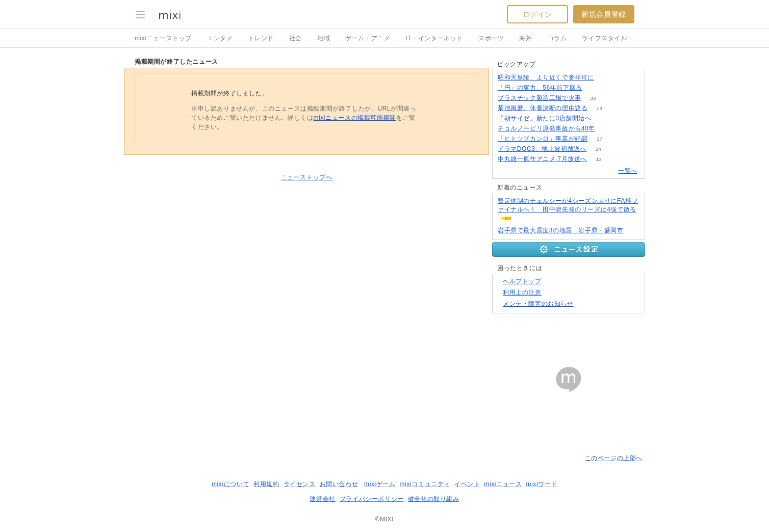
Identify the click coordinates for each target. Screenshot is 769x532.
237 (607, 129)
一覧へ (628, 171)
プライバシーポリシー (372, 499)
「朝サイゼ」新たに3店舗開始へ (545, 118)
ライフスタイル (604, 38)
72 (603, 118)
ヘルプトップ (522, 281)
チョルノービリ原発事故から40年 (546, 128)
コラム (557, 38)
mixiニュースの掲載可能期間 (354, 118)
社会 (296, 38)
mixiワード (542, 484)
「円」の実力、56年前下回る (540, 88)
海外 (526, 38)
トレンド (261, 38)
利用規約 (266, 484)
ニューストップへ (307, 177)
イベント (467, 484)
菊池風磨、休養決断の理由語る (543, 108)
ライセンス (300, 484)
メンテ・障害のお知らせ (538, 304)
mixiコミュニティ (425, 484)
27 (599, 139)
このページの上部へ (614, 458)
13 (599, 108)
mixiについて (230, 484)
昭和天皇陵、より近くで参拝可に (546, 77)
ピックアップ (517, 64)
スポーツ (491, 38)
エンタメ (220, 38)
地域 (324, 38)
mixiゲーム (380, 484)
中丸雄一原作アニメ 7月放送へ (542, 159)
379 (594, 88)
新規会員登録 (604, 14)
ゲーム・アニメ (368, 38)
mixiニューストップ (163, 38)
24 (598, 149)
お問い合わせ (339, 484)
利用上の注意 (522, 292)
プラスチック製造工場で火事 (540, 98)
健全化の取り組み (434, 499)
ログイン (537, 14)
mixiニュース (503, 484)
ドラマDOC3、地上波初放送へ (542, 149)
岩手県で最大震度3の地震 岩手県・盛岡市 (561, 230)
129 (606, 78)
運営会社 (322, 499)
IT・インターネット (434, 38)
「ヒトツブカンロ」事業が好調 (543, 139)
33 (593, 98)
